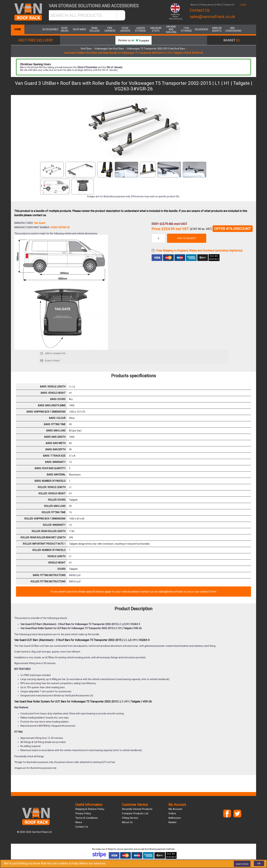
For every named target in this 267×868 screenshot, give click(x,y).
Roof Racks (65, 29)
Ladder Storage (140, 29)
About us (127, 822)
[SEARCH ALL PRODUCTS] (83, 15)
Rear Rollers (95, 29)
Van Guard (40, 223)
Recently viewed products (137, 809)
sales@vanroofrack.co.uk (212, 17)
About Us (195, 5)
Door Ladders (125, 29)
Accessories (49, 29)
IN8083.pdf (75, 575)
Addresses (175, 818)
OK (259, 863)
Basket (172, 822)
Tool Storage (186, 29)
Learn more (242, 864)
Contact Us (229, 5)
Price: (156, 229)
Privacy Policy (83, 813)
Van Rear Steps (156, 29)
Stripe (110, 849)
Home (18, 29)
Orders (172, 813)
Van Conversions (232, 29)
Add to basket (187, 238)
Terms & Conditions (87, 818)
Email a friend (52, 361)
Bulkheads (202, 29)
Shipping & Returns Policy (90, 809)
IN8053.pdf (75, 581)
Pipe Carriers (110, 29)
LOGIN (243, 5)
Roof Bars (80, 29)
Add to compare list (55, 353)
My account (175, 809)
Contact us (82, 827)
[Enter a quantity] (158, 238)
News (79, 822)
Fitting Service (208, 5)
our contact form (205, 592)
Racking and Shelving (171, 29)
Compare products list (135, 813)
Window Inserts (217, 29)
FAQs (219, 5)
